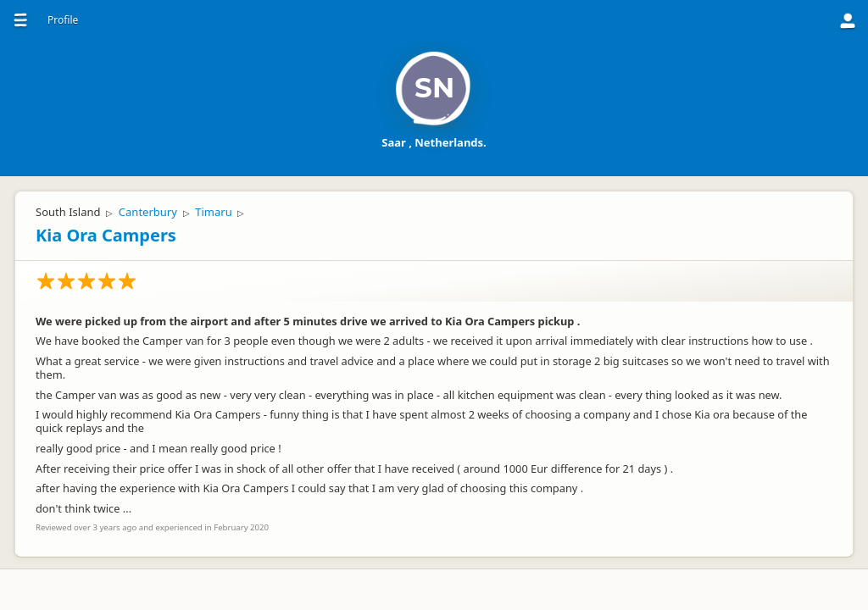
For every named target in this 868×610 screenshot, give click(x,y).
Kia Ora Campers (106, 235)
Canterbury (148, 212)
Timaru (213, 212)
